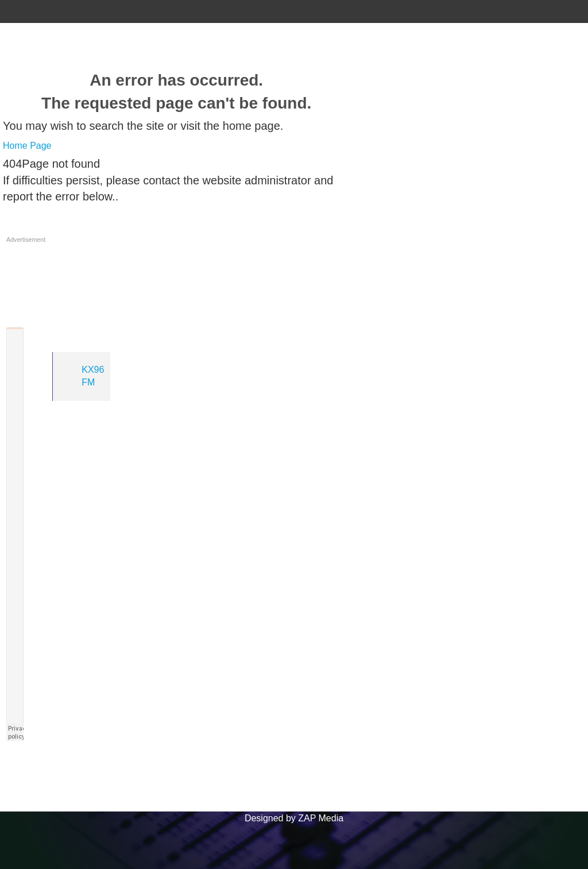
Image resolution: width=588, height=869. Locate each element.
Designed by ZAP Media (294, 818)
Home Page (27, 146)
